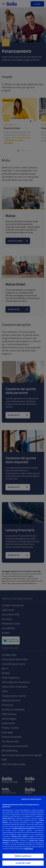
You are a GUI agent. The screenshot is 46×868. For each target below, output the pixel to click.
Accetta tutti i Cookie (23, 863)
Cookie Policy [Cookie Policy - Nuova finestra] (29, 849)
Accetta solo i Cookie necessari (31, 799)
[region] (23, 832)
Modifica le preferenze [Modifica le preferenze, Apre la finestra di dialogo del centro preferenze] (23, 856)
